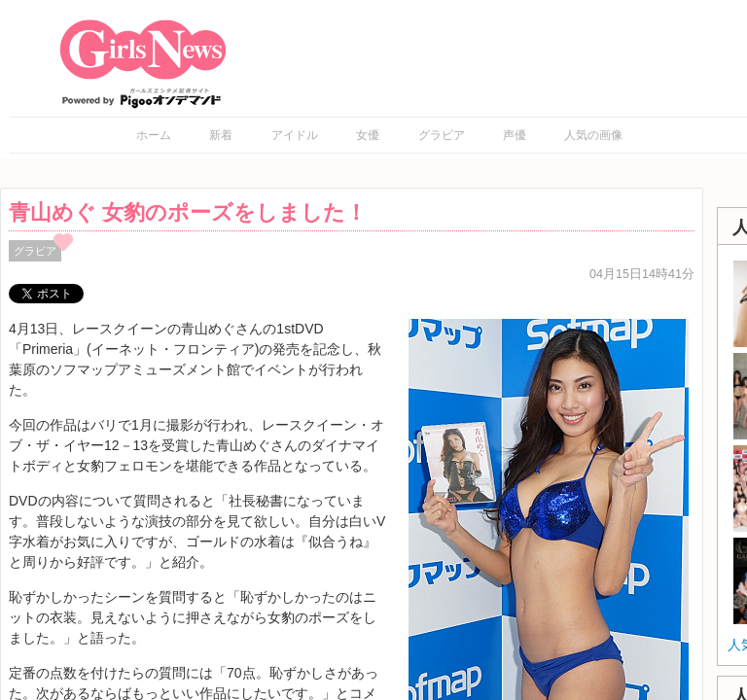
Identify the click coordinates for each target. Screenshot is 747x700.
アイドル (295, 135)
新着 (221, 135)
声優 (515, 135)
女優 (368, 135)
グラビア (442, 135)
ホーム (154, 135)
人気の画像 (593, 135)
